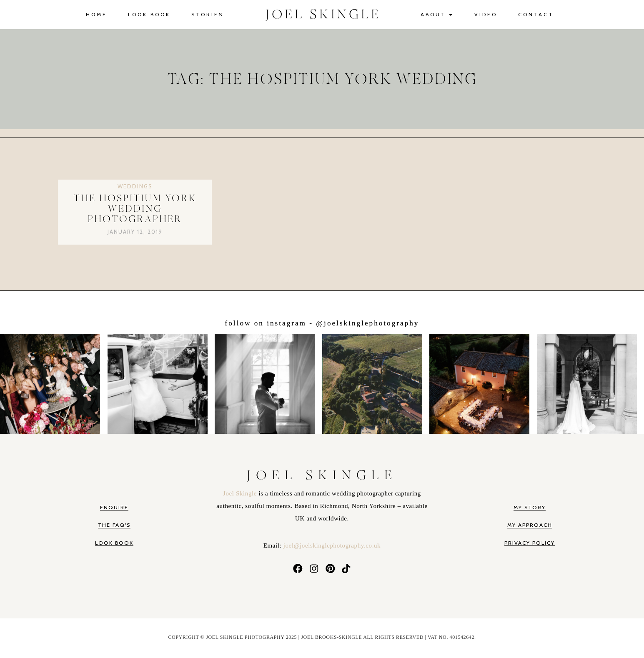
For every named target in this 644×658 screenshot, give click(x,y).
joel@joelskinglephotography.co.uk (332, 545)
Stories (207, 14)
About (437, 15)
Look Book (149, 14)
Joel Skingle (241, 493)
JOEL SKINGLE (323, 15)
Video (486, 14)
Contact (536, 14)
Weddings (135, 186)
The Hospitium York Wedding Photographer (135, 209)
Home (96, 14)
